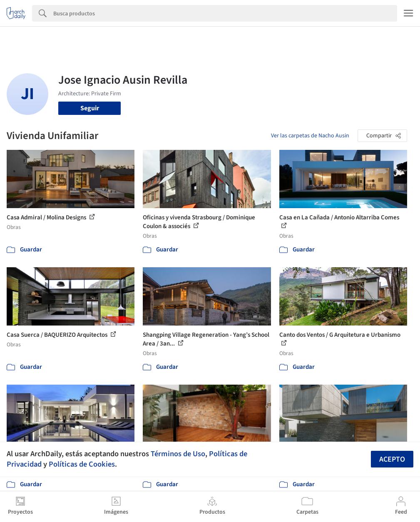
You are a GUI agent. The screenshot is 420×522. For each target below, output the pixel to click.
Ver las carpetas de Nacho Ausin (310, 136)
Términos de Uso (178, 454)
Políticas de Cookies (82, 464)
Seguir (90, 108)
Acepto (392, 459)
